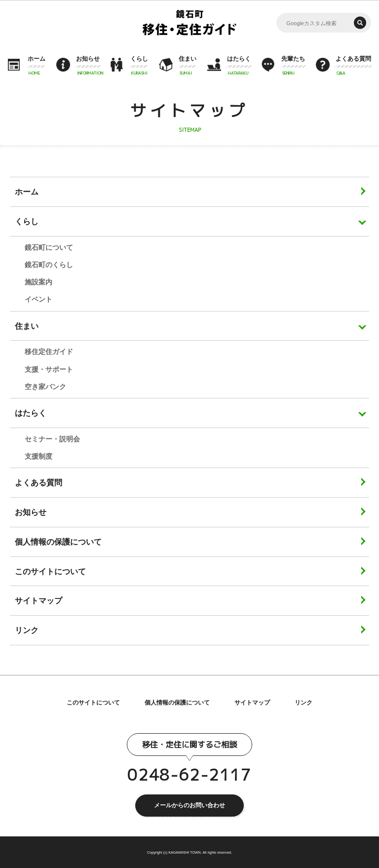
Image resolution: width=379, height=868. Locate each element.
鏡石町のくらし (49, 265)
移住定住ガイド (49, 352)
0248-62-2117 (189, 775)
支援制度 (38, 456)
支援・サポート (49, 369)
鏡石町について (49, 247)
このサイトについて (93, 703)
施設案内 (38, 282)
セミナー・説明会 (52, 439)
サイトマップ (252, 703)
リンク (303, 703)
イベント (38, 299)
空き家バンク (45, 387)
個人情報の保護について (177, 703)
